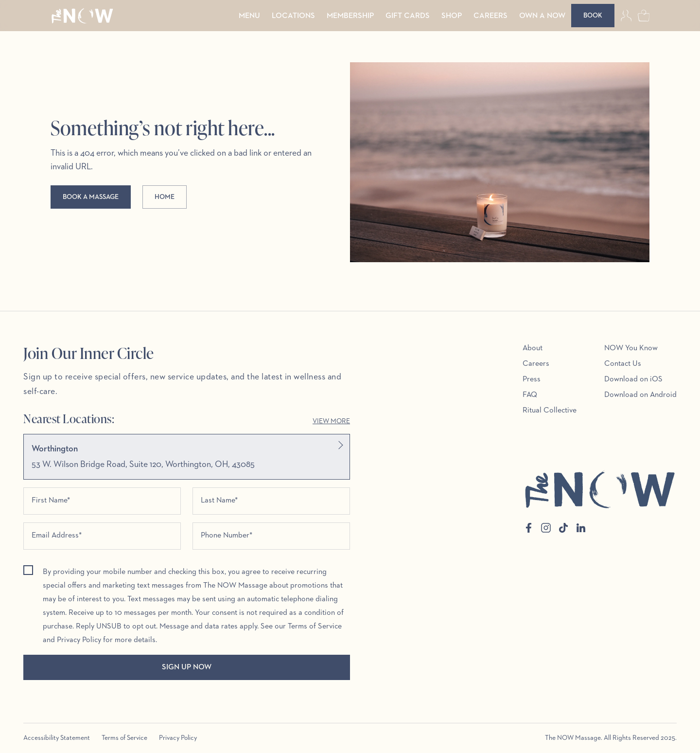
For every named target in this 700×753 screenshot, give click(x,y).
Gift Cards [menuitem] (408, 16)
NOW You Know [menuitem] (631, 348)
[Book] (593, 16)
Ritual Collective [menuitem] (550, 411)
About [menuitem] (533, 348)
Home (165, 197)
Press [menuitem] (532, 379)
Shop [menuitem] (452, 16)
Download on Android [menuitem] (640, 395)
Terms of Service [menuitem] (124, 738)
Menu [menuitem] (249, 16)
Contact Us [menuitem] (623, 364)
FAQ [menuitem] (530, 395)
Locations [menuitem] (293, 16)
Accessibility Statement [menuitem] (57, 738)
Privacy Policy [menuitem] (178, 738)
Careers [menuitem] (490, 16)
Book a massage (91, 197)
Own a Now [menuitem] (542, 16)
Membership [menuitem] (350, 16)
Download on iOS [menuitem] (633, 379)
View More (331, 421)
